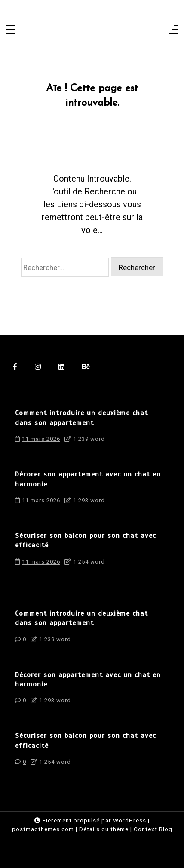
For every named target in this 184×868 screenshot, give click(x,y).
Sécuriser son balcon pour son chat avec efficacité (86, 540)
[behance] (86, 367)
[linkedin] (62, 367)
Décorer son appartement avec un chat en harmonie (88, 479)
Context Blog (153, 829)
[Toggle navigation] (11, 30)
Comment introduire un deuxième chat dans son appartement (81, 418)
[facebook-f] (15, 367)
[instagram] (38, 367)
